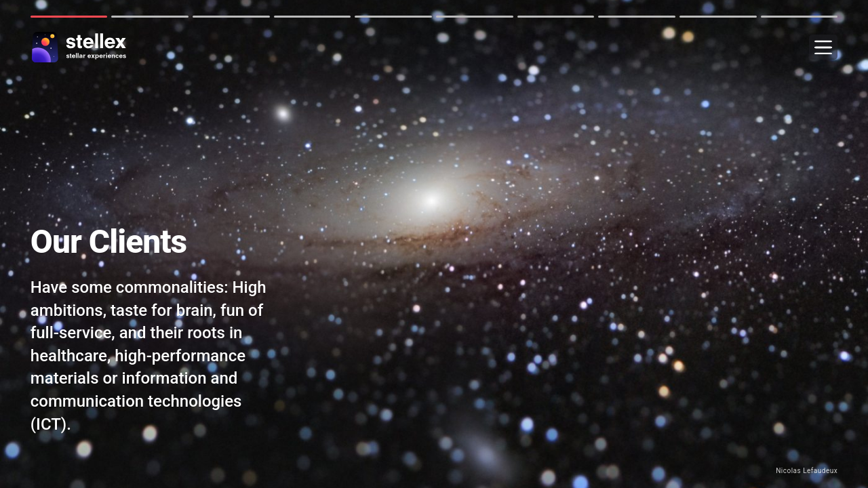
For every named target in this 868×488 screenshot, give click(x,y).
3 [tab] (231, 17)
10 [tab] (800, 17)
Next (13, 244)
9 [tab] (718, 17)
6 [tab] (475, 17)
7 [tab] (556, 17)
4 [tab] (313, 17)
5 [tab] (393, 17)
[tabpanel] (434, 244)
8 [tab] (637, 17)
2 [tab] (150, 17)
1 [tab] (69, 17)
